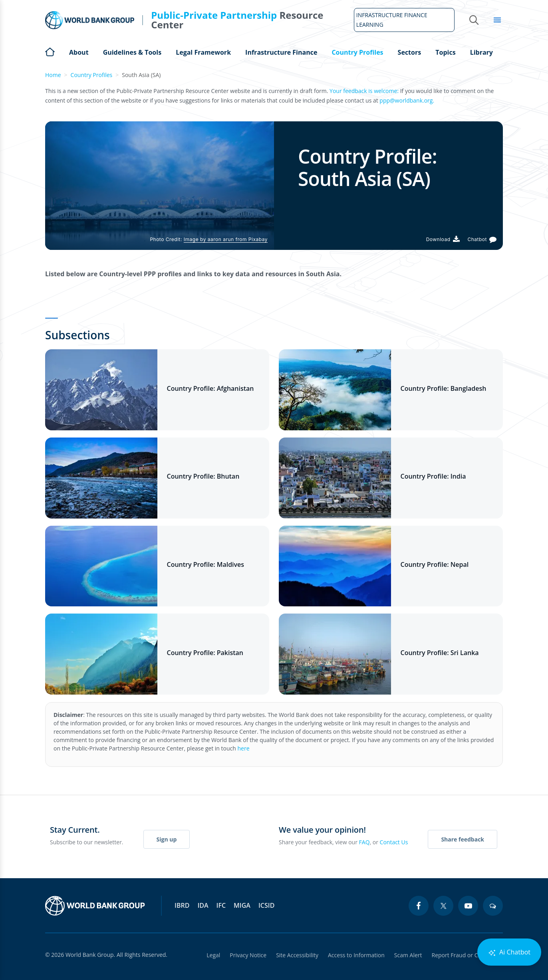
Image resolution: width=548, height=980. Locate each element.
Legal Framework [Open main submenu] (203, 52)
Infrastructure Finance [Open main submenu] (281, 52)
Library (481, 52)
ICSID (266, 905)
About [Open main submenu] (79, 52)
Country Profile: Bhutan (203, 476)
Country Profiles (92, 75)
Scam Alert (408, 955)
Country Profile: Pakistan (205, 653)
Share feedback (463, 839)
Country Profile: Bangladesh (444, 388)
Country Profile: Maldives (206, 564)
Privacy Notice (248, 955)
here (244, 748)
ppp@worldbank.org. (407, 100)
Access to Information (356, 955)
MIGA (242, 905)
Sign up (167, 839)
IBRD (182, 905)
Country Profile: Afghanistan (210, 388)
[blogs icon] (493, 906)
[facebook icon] (419, 906)
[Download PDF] (443, 239)
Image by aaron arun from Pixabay (226, 239)
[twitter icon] (443, 906)
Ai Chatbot (509, 952)
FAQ (364, 842)
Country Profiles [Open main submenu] (357, 52)
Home (50, 51)
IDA (203, 905)
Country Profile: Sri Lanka (440, 653)
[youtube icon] (468, 906)
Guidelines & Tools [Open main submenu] (132, 52)
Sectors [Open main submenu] (410, 52)
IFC (221, 905)
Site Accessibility (297, 955)
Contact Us (394, 842)
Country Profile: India (433, 476)
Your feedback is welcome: (364, 91)
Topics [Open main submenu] (445, 52)
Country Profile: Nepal (435, 564)
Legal (213, 955)
